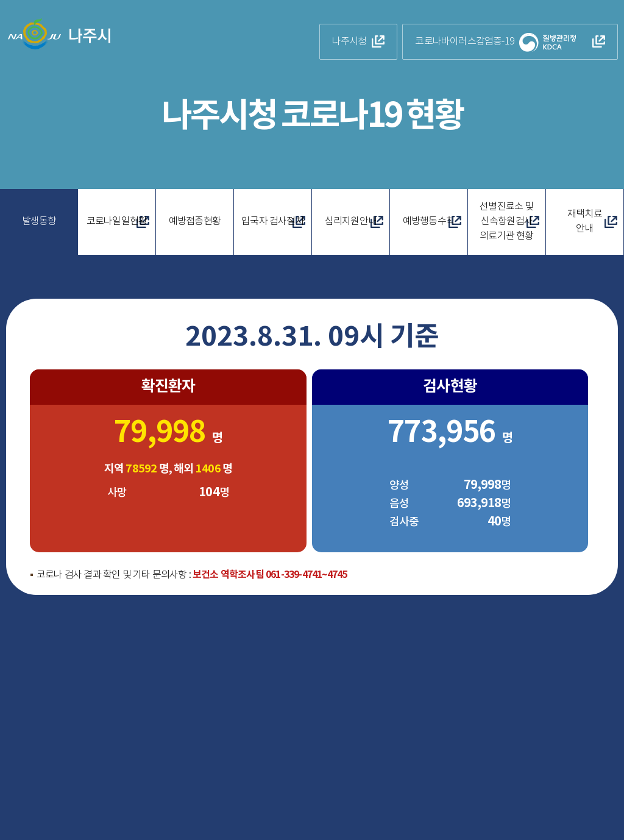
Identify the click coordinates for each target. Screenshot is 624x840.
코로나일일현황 (117, 222)
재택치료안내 (585, 222)
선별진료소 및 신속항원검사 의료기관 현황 (506, 222)
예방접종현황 (195, 222)
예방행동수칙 (429, 222)
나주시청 (352, 41)
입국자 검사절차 (273, 222)
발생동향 (39, 222)
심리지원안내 (351, 222)
